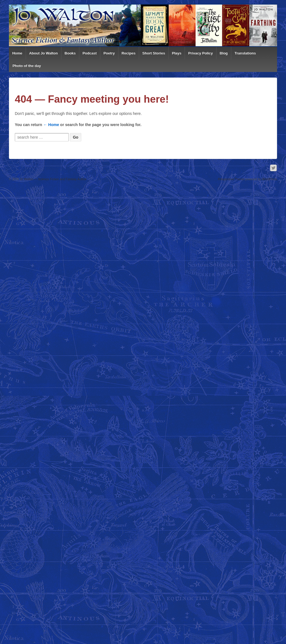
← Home (51, 125)
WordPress (270, 179)
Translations (245, 53)
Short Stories (154, 53)
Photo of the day (27, 66)
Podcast (90, 53)
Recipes (128, 53)
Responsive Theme (231, 179)
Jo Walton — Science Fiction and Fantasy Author (53, 179)
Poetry (109, 53)
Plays (177, 53)
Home (17, 53)
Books (70, 53)
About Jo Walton (43, 53)
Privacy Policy (201, 53)
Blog (224, 53)
